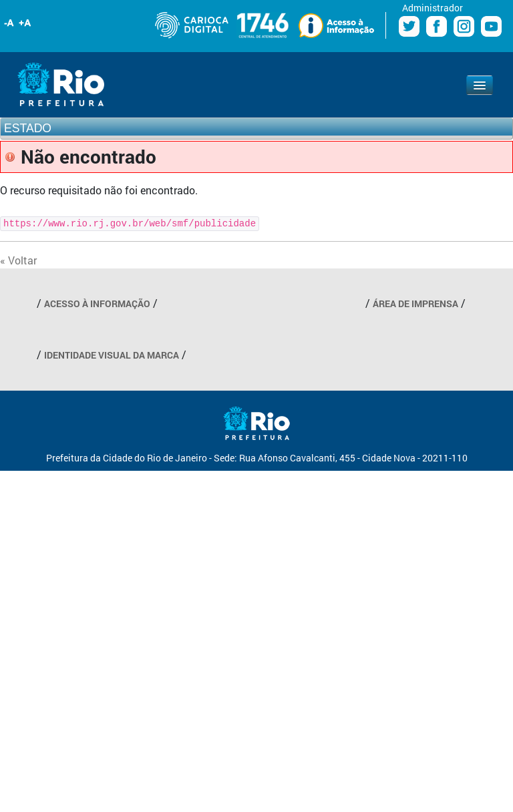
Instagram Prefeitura (464, 26)
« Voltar (18, 260)
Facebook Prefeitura (437, 26)
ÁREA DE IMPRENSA (415, 303)
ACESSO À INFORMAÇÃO (97, 303)
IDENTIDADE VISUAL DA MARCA (112, 355)
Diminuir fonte (9, 23)
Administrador (433, 8)
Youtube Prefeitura (491, 26)
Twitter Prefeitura (409, 26)
